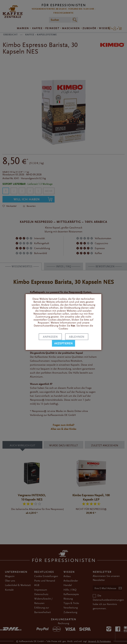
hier (73, 326)
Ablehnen (77, 337)
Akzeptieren (63, 343)
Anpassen (50, 337)
